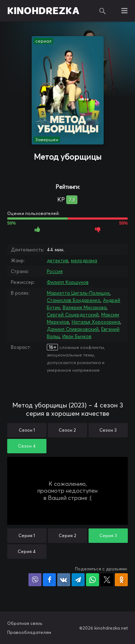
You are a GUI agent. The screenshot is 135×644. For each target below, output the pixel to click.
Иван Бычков (77, 336)
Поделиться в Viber (35, 580)
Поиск (103, 11)
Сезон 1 (27, 430)
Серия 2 (67, 535)
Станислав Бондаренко (74, 300)
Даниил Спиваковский (73, 329)
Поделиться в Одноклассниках (121, 580)
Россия (55, 271)
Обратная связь (25, 623)
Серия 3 (108, 535)
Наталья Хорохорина (96, 322)
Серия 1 (27, 535)
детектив (58, 260)
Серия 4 (27, 551)
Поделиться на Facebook (49, 580)
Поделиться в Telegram (78, 580)
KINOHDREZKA (43, 11)
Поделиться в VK (64, 580)
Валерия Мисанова (85, 307)
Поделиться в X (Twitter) (107, 580)
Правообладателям (29, 632)
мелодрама (84, 260)
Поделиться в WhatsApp (93, 580)
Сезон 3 (108, 430)
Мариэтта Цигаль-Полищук (78, 293)
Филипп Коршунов (68, 282)
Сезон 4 (27, 446)
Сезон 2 (67, 430)
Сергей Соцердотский (73, 315)
